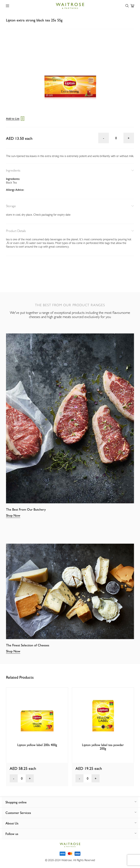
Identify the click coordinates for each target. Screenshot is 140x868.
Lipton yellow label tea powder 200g (103, 747)
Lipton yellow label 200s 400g (37, 745)
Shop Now (13, 515)
